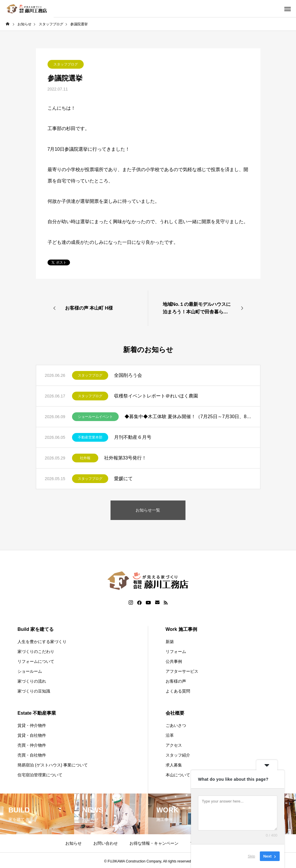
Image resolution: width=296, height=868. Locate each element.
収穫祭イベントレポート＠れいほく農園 (156, 396)
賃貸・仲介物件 (32, 725)
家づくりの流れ (32, 681)
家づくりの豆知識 (34, 691)
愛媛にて (123, 479)
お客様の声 (176, 681)
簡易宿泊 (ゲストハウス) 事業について (53, 765)
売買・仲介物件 (32, 745)
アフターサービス (182, 671)
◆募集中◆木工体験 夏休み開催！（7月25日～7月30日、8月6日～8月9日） (188, 417)
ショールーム (30, 671)
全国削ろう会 (128, 375)
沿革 (170, 735)
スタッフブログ (66, 64)
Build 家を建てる (36, 629)
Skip (252, 856)
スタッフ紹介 (178, 755)
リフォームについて (36, 661)
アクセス (174, 745)
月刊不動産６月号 (133, 437)
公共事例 (174, 661)
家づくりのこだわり (36, 652)
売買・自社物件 (32, 755)
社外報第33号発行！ (125, 458)
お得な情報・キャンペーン (154, 843)
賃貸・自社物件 (32, 735)
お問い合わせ (106, 843)
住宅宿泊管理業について (40, 775)
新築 (170, 642)
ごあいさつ (176, 725)
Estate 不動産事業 (37, 713)
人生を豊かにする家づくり (42, 642)
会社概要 (175, 713)
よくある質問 (178, 691)
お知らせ (73, 843)
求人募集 (174, 765)
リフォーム (176, 652)
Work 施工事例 (181, 629)
